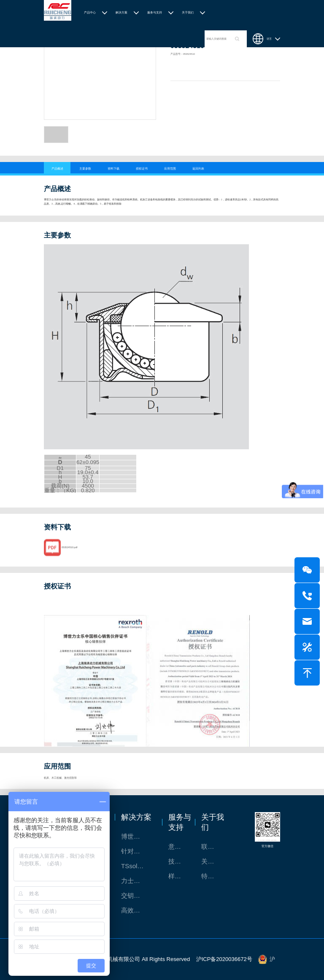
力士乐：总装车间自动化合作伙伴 (138, 881)
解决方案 (121, 12)
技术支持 (179, 861)
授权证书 (142, 169)
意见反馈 (179, 846)
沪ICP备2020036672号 (224, 959)
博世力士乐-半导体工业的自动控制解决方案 (138, 836)
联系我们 (212, 846)
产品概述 (57, 169)
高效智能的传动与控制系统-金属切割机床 (138, 910)
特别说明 (212, 876)
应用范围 (170, 169)
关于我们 (188, 12)
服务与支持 (155, 12)
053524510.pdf (69, 555)
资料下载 (113, 169)
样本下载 (179, 876)
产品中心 (90, 12)
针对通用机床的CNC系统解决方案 (138, 851)
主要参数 (85, 169)
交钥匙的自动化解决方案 (138, 895)
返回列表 (198, 169)
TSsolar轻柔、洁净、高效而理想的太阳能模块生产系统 (138, 866)
